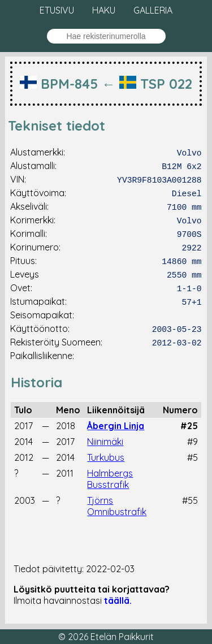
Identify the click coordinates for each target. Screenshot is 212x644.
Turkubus (106, 457)
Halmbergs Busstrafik (110, 479)
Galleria (153, 10)
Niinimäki (105, 442)
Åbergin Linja (116, 426)
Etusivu (57, 10)
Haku (104, 10)
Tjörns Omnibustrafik (117, 506)
